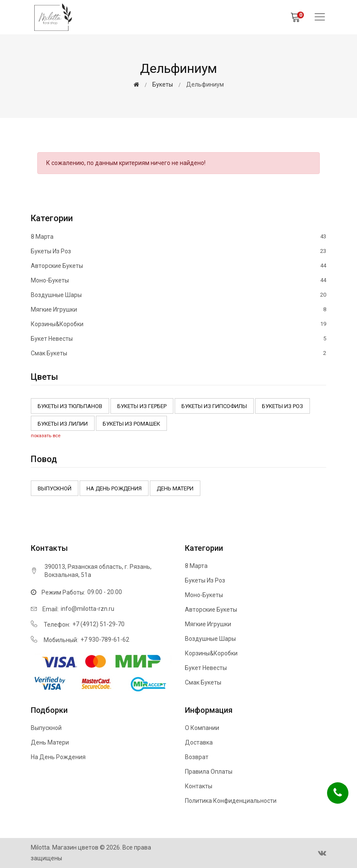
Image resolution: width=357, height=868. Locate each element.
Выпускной (55, 488)
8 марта (178, 237)
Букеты (163, 84)
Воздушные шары (178, 295)
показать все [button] (46, 436)
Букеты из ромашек (131, 424)
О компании (202, 728)
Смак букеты (178, 353)
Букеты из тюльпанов (70, 406)
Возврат (197, 757)
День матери (175, 488)
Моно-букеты (178, 280)
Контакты (199, 786)
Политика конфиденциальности (231, 801)
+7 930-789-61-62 (105, 640)
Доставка (199, 742)
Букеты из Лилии (63, 424)
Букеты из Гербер (142, 406)
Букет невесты (178, 339)
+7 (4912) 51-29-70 (98, 624)
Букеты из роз (178, 251)
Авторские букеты (178, 266)
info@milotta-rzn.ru (88, 609)
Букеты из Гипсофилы (214, 406)
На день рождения (114, 488)
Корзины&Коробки (178, 324)
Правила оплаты (209, 772)
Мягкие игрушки (178, 309)
